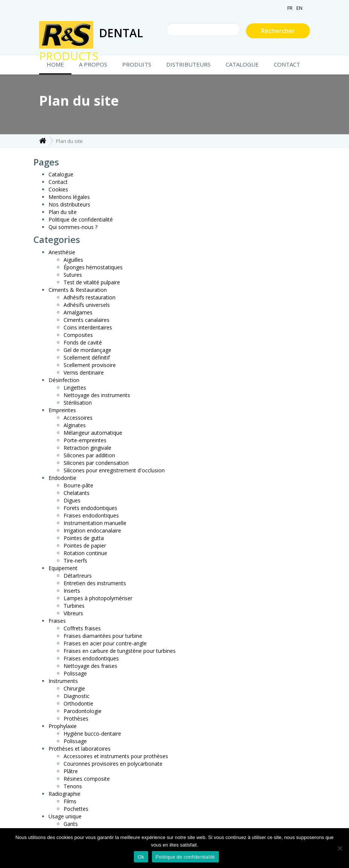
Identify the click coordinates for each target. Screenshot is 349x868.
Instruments (63, 681)
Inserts (72, 591)
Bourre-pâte (78, 485)
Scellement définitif (87, 357)
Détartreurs (78, 576)
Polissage (75, 673)
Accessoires (78, 418)
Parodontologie (83, 711)
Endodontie (62, 478)
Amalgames (78, 312)
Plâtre (71, 771)
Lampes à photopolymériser (98, 598)
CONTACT (287, 64)
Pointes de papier (85, 546)
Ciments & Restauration (78, 290)
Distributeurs (188, 64)
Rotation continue (85, 553)
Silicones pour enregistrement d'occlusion (114, 470)
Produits (137, 64)
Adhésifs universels (87, 305)
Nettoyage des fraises (90, 666)
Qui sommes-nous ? (73, 227)
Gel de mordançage (87, 350)
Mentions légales (69, 197)
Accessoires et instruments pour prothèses (116, 756)
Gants (71, 824)
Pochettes (76, 809)
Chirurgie (74, 688)
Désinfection (64, 380)
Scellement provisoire (90, 365)
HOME (55, 64)
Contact (58, 182)
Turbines (74, 606)
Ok (141, 857)
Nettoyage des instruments (97, 395)
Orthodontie (78, 703)
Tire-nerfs (75, 561)
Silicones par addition (89, 455)
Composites (78, 335)
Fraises (57, 621)
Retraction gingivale (87, 448)
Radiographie (64, 794)
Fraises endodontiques (91, 515)
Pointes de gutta (84, 538)
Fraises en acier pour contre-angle (105, 643)
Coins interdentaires (88, 327)
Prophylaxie (63, 726)
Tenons (73, 786)
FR (290, 8)
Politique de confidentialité (81, 219)
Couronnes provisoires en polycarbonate (113, 764)
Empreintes (62, 410)
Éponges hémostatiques (93, 267)
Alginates (75, 425)
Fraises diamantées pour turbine (103, 636)
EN (299, 8)
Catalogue (242, 64)
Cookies (58, 189)
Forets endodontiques (90, 508)
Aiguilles (73, 260)
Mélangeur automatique (93, 433)
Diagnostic (77, 696)
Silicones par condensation (96, 463)
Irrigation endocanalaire (92, 530)
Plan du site (63, 212)
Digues (72, 500)
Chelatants (77, 493)
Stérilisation (78, 403)
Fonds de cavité (83, 342)
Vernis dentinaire (84, 373)
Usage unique (65, 816)
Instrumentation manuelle (95, 523)
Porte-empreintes (85, 440)
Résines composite (87, 779)
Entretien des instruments (95, 583)
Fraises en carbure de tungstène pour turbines (120, 651)
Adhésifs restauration (90, 297)
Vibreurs (73, 613)
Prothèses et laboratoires (80, 749)
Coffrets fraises (82, 628)
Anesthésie (62, 252)
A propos (93, 64)
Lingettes (75, 388)
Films (70, 801)
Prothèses (76, 719)
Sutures (73, 275)
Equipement (63, 568)
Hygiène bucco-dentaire (92, 734)
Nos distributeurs (69, 204)
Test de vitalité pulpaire (92, 282)
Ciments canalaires (86, 320)
